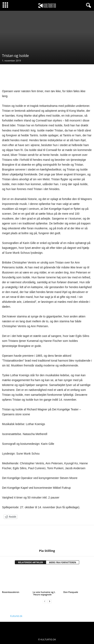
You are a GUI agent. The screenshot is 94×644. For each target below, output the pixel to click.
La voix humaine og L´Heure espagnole (44, 593)
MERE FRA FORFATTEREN (63, 562)
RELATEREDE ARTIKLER (30, 562)
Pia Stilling (47, 551)
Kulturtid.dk (16, 616)
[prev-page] (45, 601)
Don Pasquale (71, 592)
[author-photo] (47, 537)
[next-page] (50, 601)
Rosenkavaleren (11, 592)
